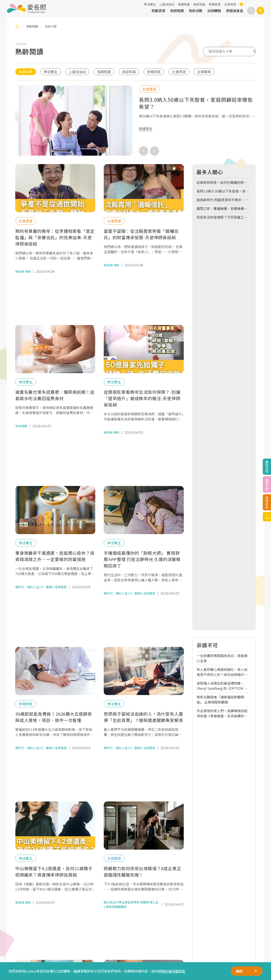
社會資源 (230, 4)
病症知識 (199, 4)
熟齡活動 (196, 11)
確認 (239, 971)
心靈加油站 (167, 4)
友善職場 (204, 72)
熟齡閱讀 (177, 11)
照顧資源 (158, 11)
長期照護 (184, 4)
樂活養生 (150, 4)
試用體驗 (214, 11)
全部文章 (26, 72)
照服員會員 (235, 11)
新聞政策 (215, 4)
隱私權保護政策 (173, 971)
